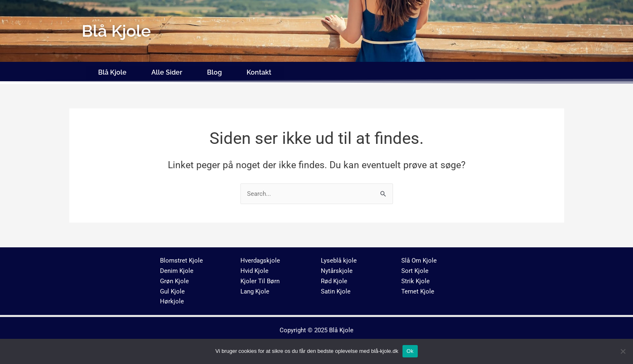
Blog (214, 71)
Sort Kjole (415, 268)
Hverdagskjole (260, 258)
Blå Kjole (112, 71)
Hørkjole (172, 299)
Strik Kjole (415, 279)
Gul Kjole (172, 289)
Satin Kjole (336, 289)
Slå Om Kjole (419, 258)
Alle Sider (167, 71)
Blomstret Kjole (181, 258)
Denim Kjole (177, 268)
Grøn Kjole (174, 279)
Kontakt (259, 71)
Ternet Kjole (418, 289)
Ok (410, 351)
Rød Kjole (334, 279)
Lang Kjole (255, 289)
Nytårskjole (337, 268)
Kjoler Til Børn (260, 279)
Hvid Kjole (254, 268)
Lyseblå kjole (339, 258)
